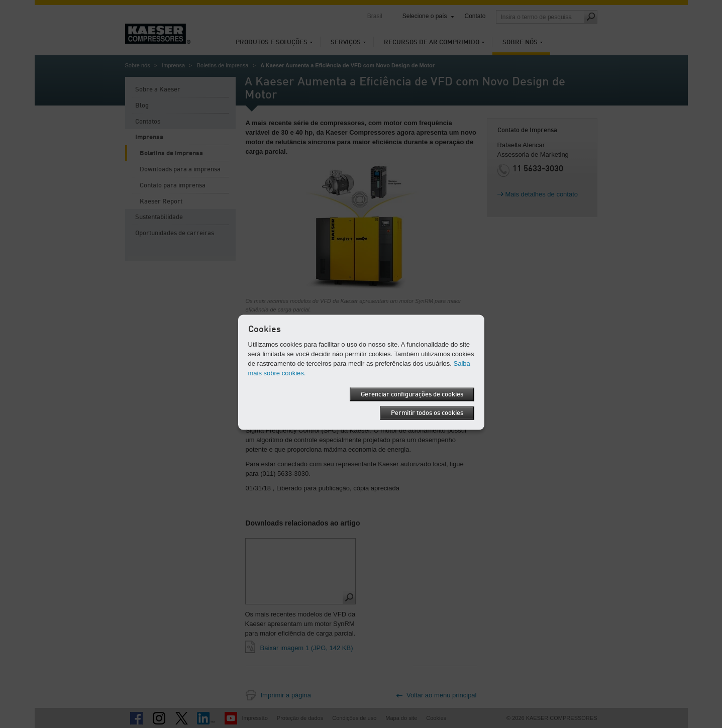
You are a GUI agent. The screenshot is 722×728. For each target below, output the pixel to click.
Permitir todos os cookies (427, 413)
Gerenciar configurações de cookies (412, 394)
